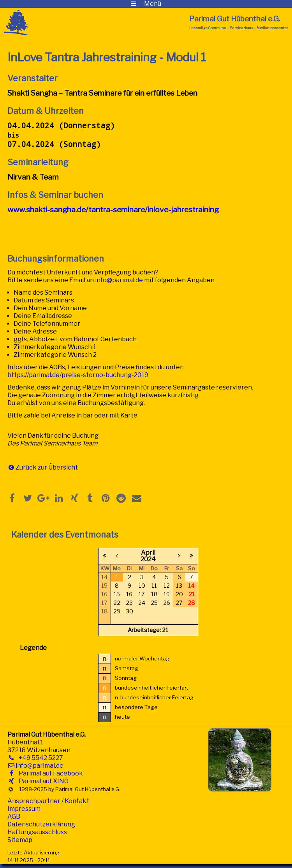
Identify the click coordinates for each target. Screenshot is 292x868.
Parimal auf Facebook (49, 773)
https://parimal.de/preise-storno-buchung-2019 (78, 375)
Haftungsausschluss (37, 832)
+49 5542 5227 (39, 758)
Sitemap (20, 840)
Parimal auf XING (42, 781)
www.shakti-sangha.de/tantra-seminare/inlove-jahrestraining (113, 210)
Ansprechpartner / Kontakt (48, 801)
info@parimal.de (119, 280)
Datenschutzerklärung (41, 824)
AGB (14, 816)
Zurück (26, 467)
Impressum (24, 809)
